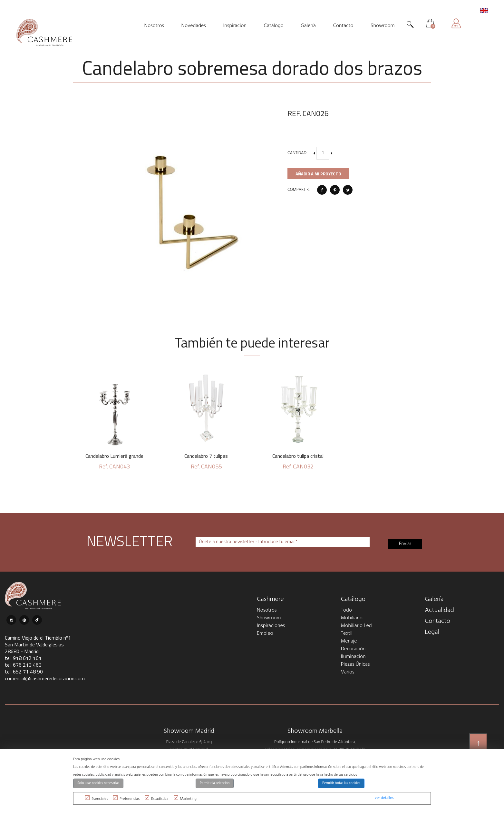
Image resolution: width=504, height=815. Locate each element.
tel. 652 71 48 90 (24, 672)
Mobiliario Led (356, 626)
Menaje (349, 641)
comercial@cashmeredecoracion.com (45, 678)
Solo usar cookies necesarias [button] (98, 783)
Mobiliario (352, 618)
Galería (434, 599)
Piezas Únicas (355, 664)
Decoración (353, 649)
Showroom (269, 618)
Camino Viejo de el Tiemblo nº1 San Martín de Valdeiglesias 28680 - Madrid (38, 644)
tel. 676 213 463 (23, 665)
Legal (432, 632)
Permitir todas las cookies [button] (341, 783)
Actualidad (439, 610)
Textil (347, 633)
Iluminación (353, 657)
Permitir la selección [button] (215, 783)
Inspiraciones (271, 626)
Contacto (437, 621)
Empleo (265, 633)
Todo (346, 610)
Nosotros (267, 610)
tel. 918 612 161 (23, 658)
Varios (348, 672)
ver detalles (384, 798)
